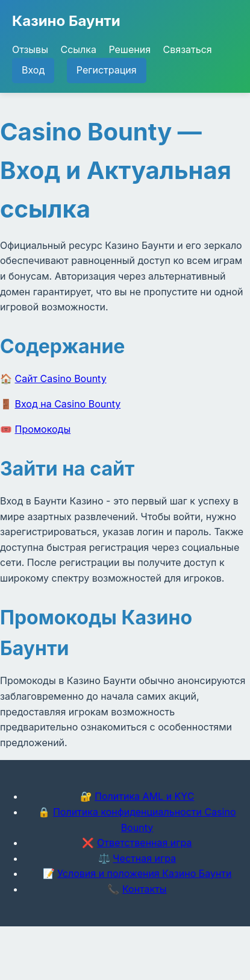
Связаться (188, 49)
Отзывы (30, 49)
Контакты (145, 889)
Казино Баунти (66, 21)
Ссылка (78, 49)
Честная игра (144, 858)
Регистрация (107, 70)
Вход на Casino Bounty (68, 404)
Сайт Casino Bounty (61, 378)
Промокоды (43, 429)
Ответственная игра (145, 843)
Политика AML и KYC (144, 796)
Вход (33, 70)
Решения (130, 49)
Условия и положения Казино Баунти (144, 873)
